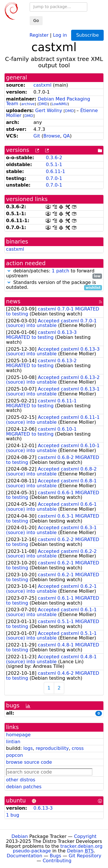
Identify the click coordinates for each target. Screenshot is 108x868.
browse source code (29, 762)
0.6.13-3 (43, 808)
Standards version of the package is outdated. (54, 285)
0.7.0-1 (54, 178)
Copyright (85, 836)
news (13, 301)
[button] (9, 271)
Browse (52, 136)
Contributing (57, 861)
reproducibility (52, 748)
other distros (21, 780)
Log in (60, 35)
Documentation (24, 856)
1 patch (60, 271)
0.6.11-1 (55, 171)
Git (37, 136)
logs (28, 748)
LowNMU (59, 104)
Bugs (56, 856)
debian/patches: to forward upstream (54, 274)
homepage (18, 735)
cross (78, 748)
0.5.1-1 (54, 165)
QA (67, 136)
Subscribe (87, 35)
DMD (43, 104)
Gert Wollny (49, 110)
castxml (42, 85)
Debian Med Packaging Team (48, 101)
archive (28, 104)
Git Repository (85, 856)
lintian (13, 742)
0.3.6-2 (54, 158)
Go (36, 21)
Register (39, 35)
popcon (15, 755)
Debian (20, 836)
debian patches (24, 787)
